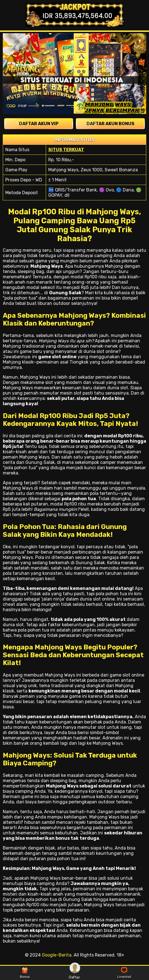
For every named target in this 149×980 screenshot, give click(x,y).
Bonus (25, 973)
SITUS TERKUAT (66, 150)
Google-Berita (57, 955)
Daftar (75, 973)
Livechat (124, 973)
